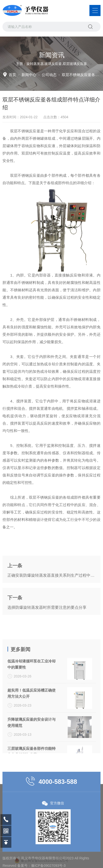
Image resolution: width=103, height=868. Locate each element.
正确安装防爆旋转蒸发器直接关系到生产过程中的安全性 (51, 587)
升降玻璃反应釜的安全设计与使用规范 (31, 747)
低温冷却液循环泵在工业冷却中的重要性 (31, 689)
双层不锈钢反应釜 (25, 175)
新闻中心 (29, 75)
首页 (12, 75)
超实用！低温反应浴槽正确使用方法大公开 (31, 718)
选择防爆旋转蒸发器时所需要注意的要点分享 (47, 619)
